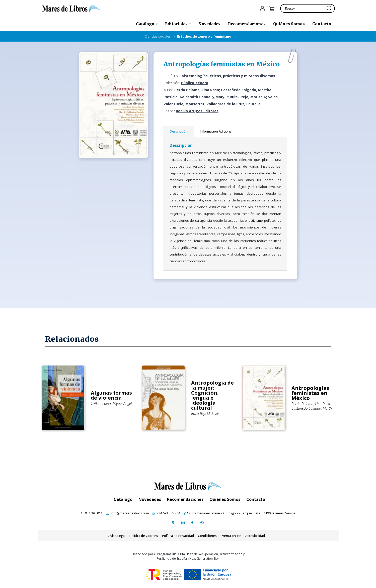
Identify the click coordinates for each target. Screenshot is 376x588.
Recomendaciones (247, 24)
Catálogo (123, 499)
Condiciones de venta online (220, 536)
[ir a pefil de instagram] (183, 523)
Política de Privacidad (178, 536)
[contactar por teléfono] (92, 513)
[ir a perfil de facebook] (192, 523)
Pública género (195, 83)
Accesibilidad (255, 536)
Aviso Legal (117, 536)
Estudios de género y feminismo (204, 36)
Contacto (322, 24)
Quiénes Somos (289, 24)
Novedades (209, 24)
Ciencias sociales (158, 36)
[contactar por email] (127, 513)
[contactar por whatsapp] (202, 523)
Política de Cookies (144, 536)
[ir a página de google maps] (173, 523)
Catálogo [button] (146, 24)
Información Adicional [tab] (216, 131)
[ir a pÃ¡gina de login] (262, 9)
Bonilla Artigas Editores (197, 111)
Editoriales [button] (177, 24)
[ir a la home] (72, 8)
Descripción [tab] (179, 131)
